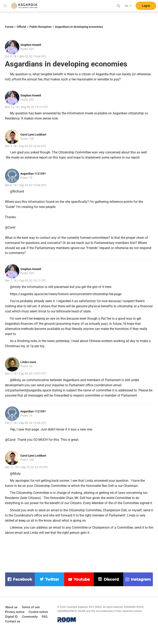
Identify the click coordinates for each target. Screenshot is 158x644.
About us (11, 607)
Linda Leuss (28, 362)
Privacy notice (15, 612)
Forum (9, 27)
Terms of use (31, 607)
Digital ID (11, 617)
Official (21, 27)
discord (111, 579)
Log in (146, 8)
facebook (23, 579)
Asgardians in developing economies (79, 27)
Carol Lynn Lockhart (33, 135)
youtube (82, 579)
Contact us (13, 621)
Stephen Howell (31, 45)
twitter (52, 579)
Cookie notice (38, 612)
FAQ (45, 617)
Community (30, 617)
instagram (141, 579)
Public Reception (41, 27)
